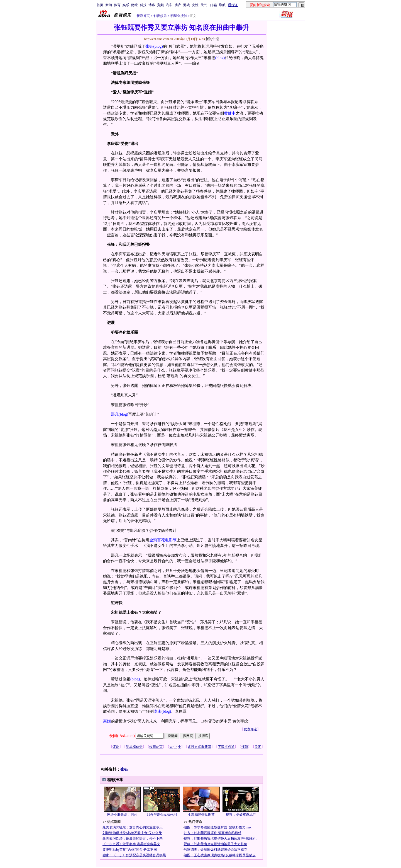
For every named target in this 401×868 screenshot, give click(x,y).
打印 (244, 747)
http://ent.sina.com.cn (159, 39)
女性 (195, 5)
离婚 (107, 721)
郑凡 (115, 414)
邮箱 (214, 5)
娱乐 (126, 5)
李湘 (158, 711)
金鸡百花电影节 (163, 540)
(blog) (158, 46)
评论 (116, 747)
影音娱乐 (160, 16)
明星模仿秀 (134, 747)
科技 (143, 5)
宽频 (160, 5)
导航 (222, 5)
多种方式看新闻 (199, 747)
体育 (117, 5)
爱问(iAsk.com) (122, 736)
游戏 (187, 5)
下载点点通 (226, 747)
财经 (135, 5)
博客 (152, 5)
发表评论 (250, 729)
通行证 (233, 5)
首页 (100, 5)
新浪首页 (143, 16)
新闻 (109, 5)
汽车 (169, 5)
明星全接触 (178, 16)
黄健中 (230, 113)
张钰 (149, 46)
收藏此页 (156, 747)
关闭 (258, 747)
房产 (178, 5)
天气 (204, 5)
